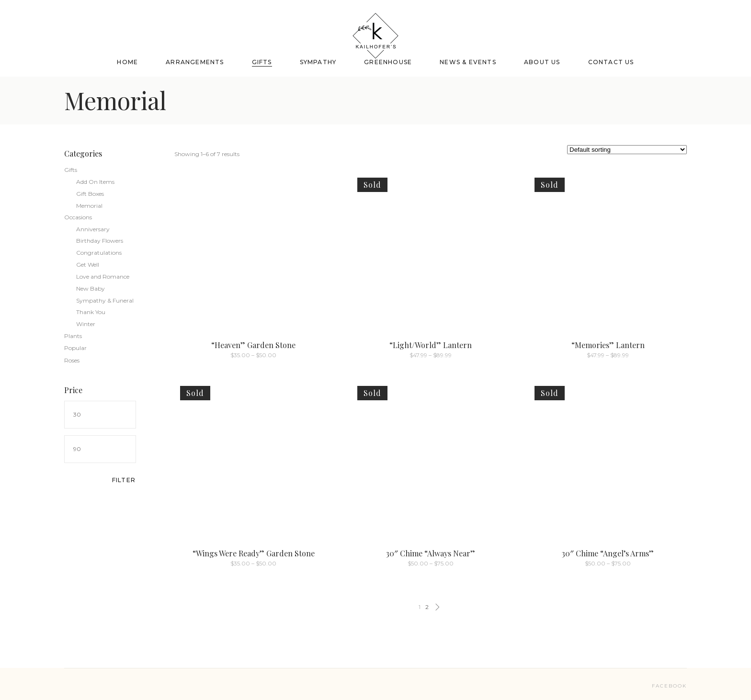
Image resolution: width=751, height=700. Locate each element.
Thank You (91, 312)
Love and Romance (103, 277)
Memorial (89, 206)
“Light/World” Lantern (431, 345)
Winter (86, 324)
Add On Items (95, 182)
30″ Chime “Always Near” (431, 553)
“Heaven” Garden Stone (253, 345)
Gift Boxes (90, 194)
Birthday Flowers (100, 241)
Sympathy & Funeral (105, 300)
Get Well (88, 265)
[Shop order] (627, 150)
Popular (75, 348)
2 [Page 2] (427, 607)
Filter (124, 480)
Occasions (78, 217)
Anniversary (93, 229)
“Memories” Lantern (608, 345)
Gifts (71, 170)
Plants (73, 336)
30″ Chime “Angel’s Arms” (608, 553)
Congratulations (99, 253)
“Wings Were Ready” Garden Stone (254, 553)
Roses (72, 360)
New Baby (91, 288)
